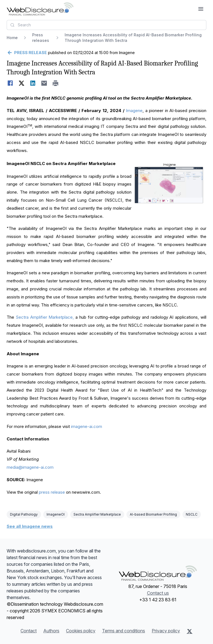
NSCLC (192, 514)
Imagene (134, 111)
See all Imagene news (30, 526)
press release (52, 492)
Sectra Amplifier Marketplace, (45, 317)
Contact (29, 631)
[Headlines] (40, 9)
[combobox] (106, 25)
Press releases (41, 38)
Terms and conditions (124, 631)
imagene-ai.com (87, 426)
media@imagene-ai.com (30, 467)
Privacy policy (166, 631)
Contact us (158, 593)
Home (12, 38)
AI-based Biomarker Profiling (153, 514)
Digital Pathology (24, 514)
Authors (51, 631)
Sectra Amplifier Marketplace (97, 514)
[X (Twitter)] (190, 631)
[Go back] (27, 53)
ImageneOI (56, 514)
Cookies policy (81, 631)
